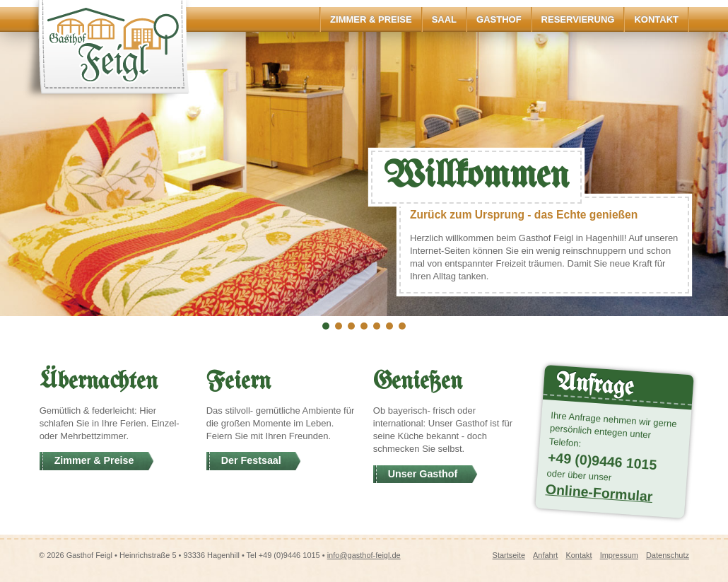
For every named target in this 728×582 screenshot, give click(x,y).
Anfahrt (545, 555)
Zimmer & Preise (371, 19)
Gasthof (499, 19)
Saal (444, 19)
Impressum (619, 555)
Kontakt (656, 19)
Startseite (509, 555)
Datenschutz (668, 555)
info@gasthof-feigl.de (364, 555)
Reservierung (578, 19)
